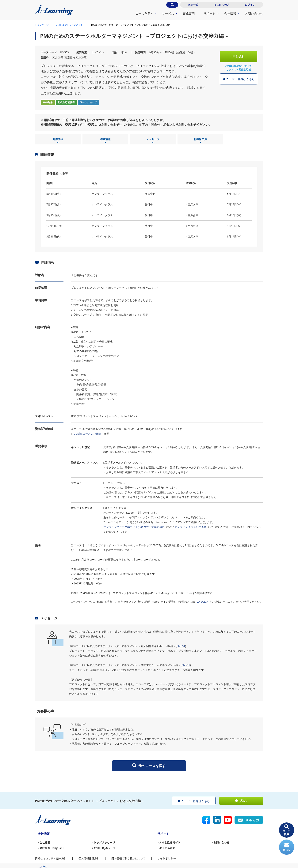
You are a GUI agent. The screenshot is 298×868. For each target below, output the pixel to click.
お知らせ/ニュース (105, 848)
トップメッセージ (104, 842)
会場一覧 (193, 5)
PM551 (181, 646)
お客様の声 (200, 141)
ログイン (250, 5)
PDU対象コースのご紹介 (87, 434)
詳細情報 (105, 141)
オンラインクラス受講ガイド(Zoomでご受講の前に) (134, 527)
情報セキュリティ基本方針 (51, 858)
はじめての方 (222, 5)
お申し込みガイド (170, 842)
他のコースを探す (149, 766)
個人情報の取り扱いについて (128, 858)
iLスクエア (202, 602)
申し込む (239, 57)
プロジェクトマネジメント (69, 25)
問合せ (287, 847)
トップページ (42, 25)
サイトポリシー (167, 858)
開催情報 (58, 141)
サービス (168, 13)
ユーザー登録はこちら (239, 79)
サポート (209, 13)
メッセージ (153, 141)
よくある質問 (167, 848)
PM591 (186, 665)
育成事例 (189, 13)
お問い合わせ (254, 13)
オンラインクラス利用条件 (191, 527)
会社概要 (45, 842)
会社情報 (230, 13)
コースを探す (144, 13)
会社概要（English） (52, 848)
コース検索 (287, 830)
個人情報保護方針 (89, 858)
